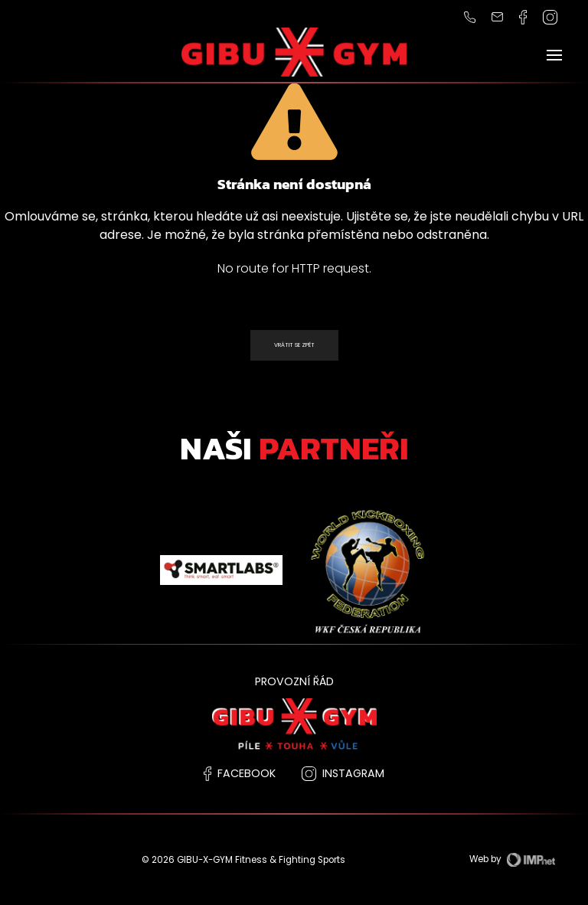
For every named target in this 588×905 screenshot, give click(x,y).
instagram (343, 773)
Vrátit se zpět (294, 345)
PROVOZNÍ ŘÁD (294, 681)
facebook (240, 773)
